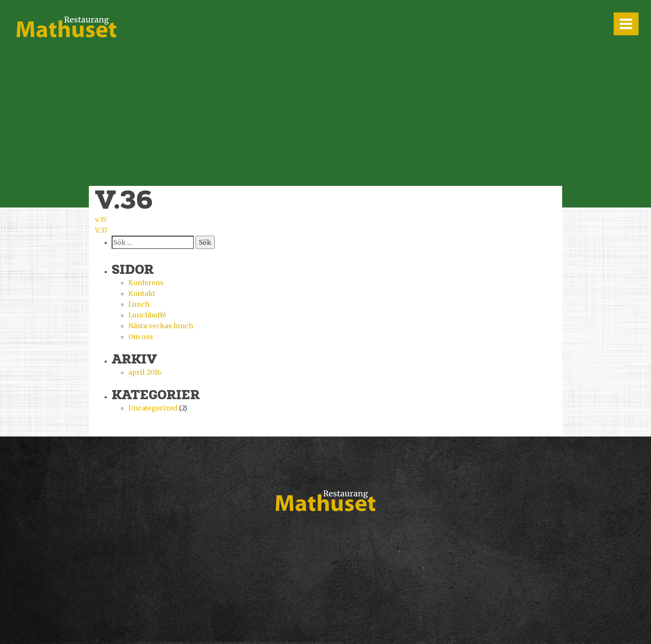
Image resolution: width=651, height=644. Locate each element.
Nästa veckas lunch (161, 326)
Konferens (146, 283)
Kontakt (142, 293)
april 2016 (145, 372)
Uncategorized (153, 408)
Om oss (141, 337)
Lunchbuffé (147, 315)
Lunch (139, 304)
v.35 (101, 220)
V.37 (101, 230)
